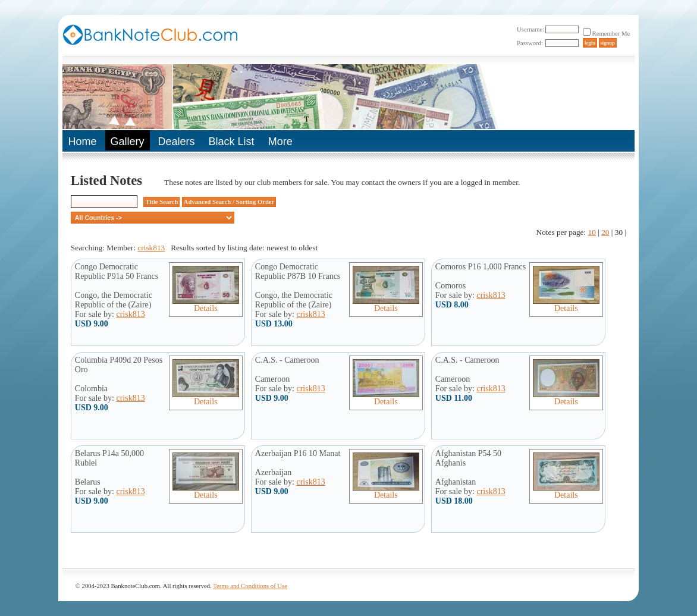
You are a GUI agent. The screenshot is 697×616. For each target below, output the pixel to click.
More (280, 142)
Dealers (177, 142)
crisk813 (151, 248)
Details (206, 305)
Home (82, 142)
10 (592, 232)
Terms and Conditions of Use (250, 586)
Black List (232, 142)
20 (605, 232)
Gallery (128, 142)
